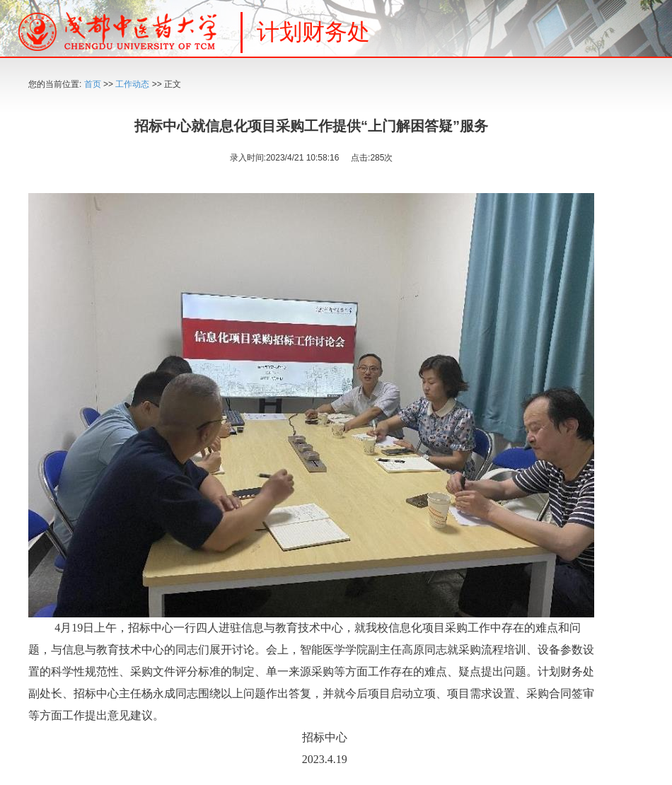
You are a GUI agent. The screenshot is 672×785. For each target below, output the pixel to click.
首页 (93, 84)
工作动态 (132, 84)
